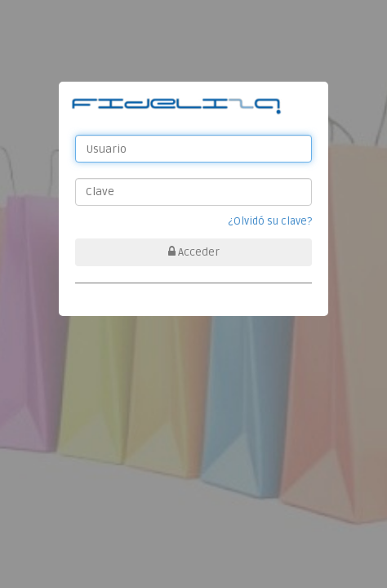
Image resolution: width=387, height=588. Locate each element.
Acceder (194, 252)
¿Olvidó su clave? (270, 221)
